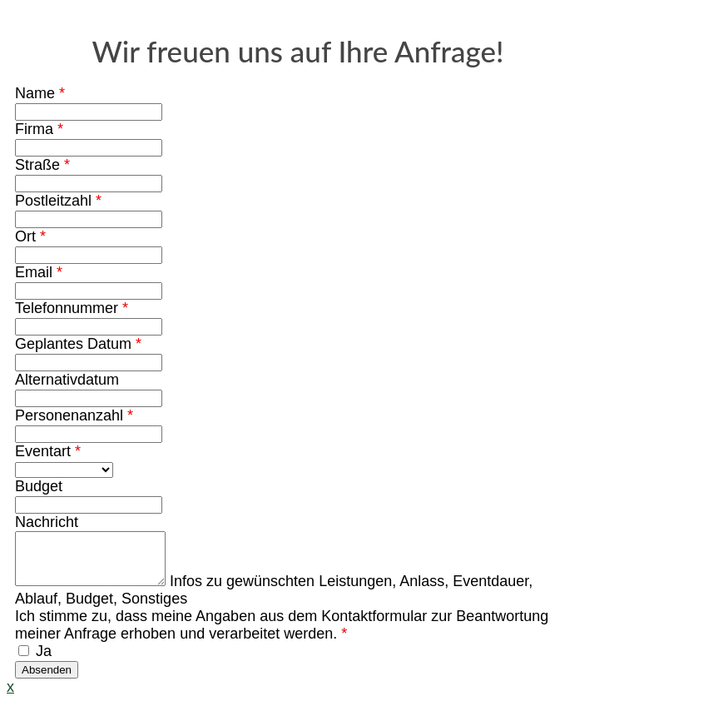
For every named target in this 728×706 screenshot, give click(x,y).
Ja (35, 661)
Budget (39, 486)
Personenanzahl (74, 415)
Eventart (48, 451)
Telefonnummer (72, 308)
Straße (42, 165)
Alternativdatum (67, 380)
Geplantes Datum (78, 344)
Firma (39, 129)
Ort (30, 236)
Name (40, 93)
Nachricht (47, 522)
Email (39, 272)
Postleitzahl (58, 201)
